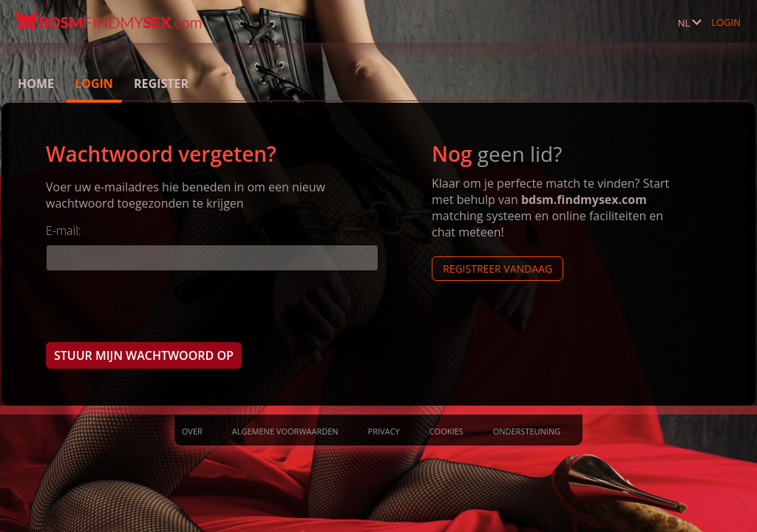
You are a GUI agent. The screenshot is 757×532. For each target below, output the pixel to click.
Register (161, 83)
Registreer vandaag (498, 269)
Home (36, 83)
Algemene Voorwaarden (285, 431)
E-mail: (64, 231)
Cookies (447, 431)
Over (192, 431)
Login (726, 22)
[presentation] (158, 306)
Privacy (384, 431)
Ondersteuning (527, 431)
